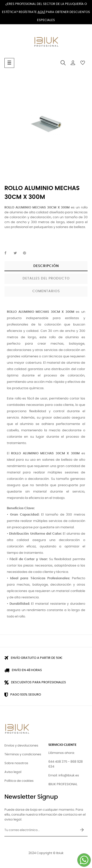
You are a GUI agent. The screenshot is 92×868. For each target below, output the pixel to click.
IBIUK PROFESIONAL (63, 784)
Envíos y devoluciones (21, 746)
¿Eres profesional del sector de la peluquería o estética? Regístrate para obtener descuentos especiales (46, 12)
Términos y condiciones (23, 754)
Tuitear (17, 253)
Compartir (8, 253)
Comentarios (46, 291)
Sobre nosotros (16, 763)
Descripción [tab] (46, 266)
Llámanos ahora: (62, 753)
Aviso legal (13, 772)
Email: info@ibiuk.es (64, 776)
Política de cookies (19, 781)
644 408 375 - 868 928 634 (66, 764)
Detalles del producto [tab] (46, 278)
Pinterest (27, 253)
